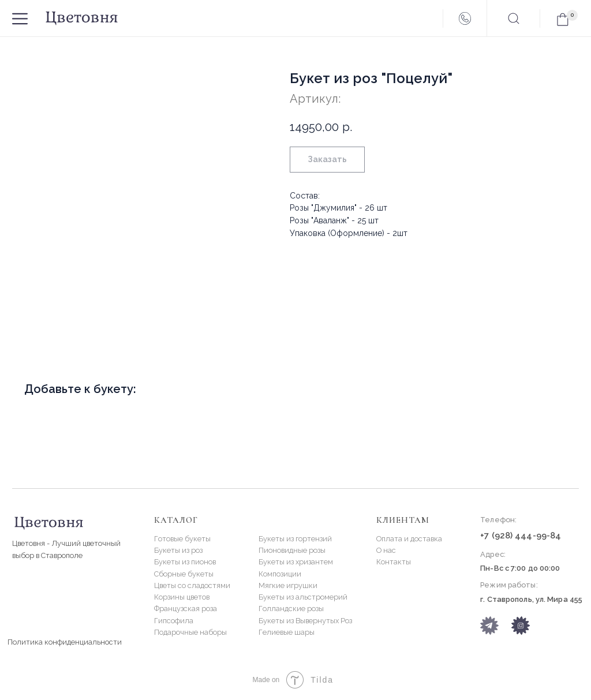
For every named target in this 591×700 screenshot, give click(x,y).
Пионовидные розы (292, 550)
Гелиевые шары (287, 632)
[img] (521, 626)
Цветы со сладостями (192, 585)
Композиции (280, 574)
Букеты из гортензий (295, 539)
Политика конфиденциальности (65, 642)
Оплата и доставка (409, 539)
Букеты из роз (178, 550)
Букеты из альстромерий (303, 597)
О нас (386, 550)
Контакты (394, 562)
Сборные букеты (184, 574)
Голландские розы (291, 609)
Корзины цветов (182, 597)
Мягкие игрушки (288, 585)
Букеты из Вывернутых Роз (305, 621)
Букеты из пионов (185, 562)
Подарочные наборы (190, 632)
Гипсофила (174, 621)
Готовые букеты (182, 539)
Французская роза (186, 609)
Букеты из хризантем (296, 562)
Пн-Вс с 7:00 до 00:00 (520, 568)
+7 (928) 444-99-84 (521, 535)
